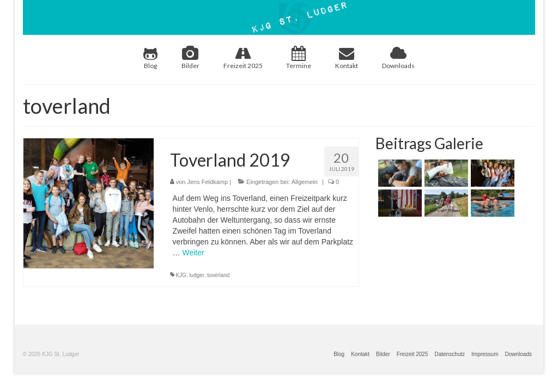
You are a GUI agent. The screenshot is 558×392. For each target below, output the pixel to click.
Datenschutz (450, 354)
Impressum (485, 354)
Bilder (190, 58)
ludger (196, 275)
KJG (181, 275)
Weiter (193, 253)
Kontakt (347, 58)
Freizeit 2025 (243, 58)
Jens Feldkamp (207, 182)
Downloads (398, 58)
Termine (299, 58)
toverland (218, 275)
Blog (150, 58)
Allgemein (305, 182)
